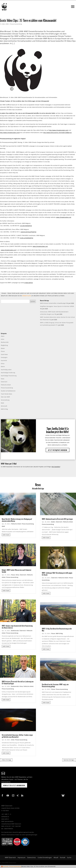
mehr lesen (6, 535)
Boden (3, 348)
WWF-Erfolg (4, 409)
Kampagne (4, 357)
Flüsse (3, 351)
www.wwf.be (29, 283)
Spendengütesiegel (31, 835)
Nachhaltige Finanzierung (9, 376)
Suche (69, 858)
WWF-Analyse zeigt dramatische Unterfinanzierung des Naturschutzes (17, 627)
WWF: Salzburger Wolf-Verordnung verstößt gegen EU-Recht (57, 574)
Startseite (6, 866)
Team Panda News (6, 394)
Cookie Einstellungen (45, 858)
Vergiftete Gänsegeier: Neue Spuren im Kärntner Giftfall (57, 306)
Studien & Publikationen (8, 391)
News (3, 379)
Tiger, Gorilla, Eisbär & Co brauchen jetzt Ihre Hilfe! (58, 430)
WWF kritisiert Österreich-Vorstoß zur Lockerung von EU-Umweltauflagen (18, 682)
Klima (3, 364)
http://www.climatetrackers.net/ (59, 130)
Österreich (4, 382)
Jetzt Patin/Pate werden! (58, 450)
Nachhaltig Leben (6, 370)
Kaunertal (4, 360)
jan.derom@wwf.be (26, 226)
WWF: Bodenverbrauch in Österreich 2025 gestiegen (57, 519)
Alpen (3, 336)
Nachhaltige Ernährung (8, 373)
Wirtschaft (4, 406)
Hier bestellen (56, 467)
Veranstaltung (5, 400)
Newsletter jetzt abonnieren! (14, 785)
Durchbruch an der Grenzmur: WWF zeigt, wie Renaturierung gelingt (55, 685)
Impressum (22, 858)
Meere (3, 367)
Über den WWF (5, 397)
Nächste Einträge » (69, 760)
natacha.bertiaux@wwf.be (28, 232)
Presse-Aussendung (16, 24)
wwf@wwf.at (5, 817)
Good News (4, 354)
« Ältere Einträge (6, 760)
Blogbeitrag (4, 345)
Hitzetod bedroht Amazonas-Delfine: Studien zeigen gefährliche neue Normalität (17, 736)
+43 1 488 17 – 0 (6, 814)
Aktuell (56, 858)
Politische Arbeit (6, 385)
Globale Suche (27, 296)
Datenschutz (32, 858)
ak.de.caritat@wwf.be (27, 238)
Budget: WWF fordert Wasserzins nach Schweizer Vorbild (17, 571)
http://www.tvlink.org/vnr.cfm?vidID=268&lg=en (57, 133)
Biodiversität (5, 342)
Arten (3, 339)
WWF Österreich (11, 858)
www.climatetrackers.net (64, 217)
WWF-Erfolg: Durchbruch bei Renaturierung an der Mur (57, 629)
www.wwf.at (5, 819)
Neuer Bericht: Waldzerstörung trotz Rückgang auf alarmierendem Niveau (17, 520)
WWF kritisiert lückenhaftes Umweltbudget (53, 303)
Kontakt (63, 858)
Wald (2, 403)
